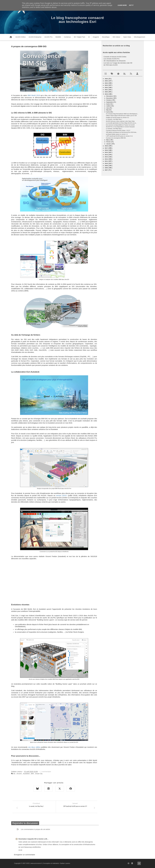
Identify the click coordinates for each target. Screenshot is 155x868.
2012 (106, 159)
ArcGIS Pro (48, 37)
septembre (110, 102)
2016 (106, 150)
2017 (106, 148)
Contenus (67, 37)
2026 (106, 79)
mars (108, 140)
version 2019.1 (62, 495)
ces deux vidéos (34, 747)
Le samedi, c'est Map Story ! (114, 119)
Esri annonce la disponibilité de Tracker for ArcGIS (120, 125)
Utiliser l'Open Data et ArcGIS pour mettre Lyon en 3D (121, 116)
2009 (106, 166)
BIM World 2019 (34, 95)
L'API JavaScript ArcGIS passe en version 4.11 (119, 136)
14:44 (20, 850)
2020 (106, 92)
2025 (106, 81)
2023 (106, 85)
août (108, 104)
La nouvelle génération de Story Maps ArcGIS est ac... (121, 123)
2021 (106, 90)
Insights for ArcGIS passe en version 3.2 (117, 117)
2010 (106, 163)
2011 (106, 161)
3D (14, 774)
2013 (106, 157)
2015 (106, 152)
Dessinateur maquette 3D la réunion (31, 839)
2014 (106, 155)
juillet (108, 106)
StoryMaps (106, 37)
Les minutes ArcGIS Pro (112, 59)
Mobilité (58, 37)
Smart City (39, 774)
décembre (110, 96)
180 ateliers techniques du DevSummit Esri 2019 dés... (122, 132)
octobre (109, 100)
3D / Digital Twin (80, 37)
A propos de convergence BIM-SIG (116, 138)
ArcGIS (19, 774)
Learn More (122, 5)
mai (107, 110)
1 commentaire (46, 772)
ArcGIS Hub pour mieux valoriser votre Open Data (120, 121)
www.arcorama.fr (36, 863)
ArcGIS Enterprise (35, 37)
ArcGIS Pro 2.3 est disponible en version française (120, 127)
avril (108, 112)
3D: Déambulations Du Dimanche (115, 61)
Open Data (127, 37)
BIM (32, 774)
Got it (131, 5)
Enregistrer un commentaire (25, 855)
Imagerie (96, 37)
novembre (110, 98)
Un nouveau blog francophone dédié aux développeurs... (122, 114)
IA (89, 37)
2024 (106, 83)
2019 (106, 94)
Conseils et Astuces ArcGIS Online (115, 57)
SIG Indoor (116, 37)
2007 (106, 170)
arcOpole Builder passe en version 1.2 (117, 134)
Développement (139, 37)
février (109, 142)
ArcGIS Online (20, 37)
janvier (109, 144)
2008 (106, 168)
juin (108, 108)
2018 (106, 146)
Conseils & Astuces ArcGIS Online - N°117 (118, 130)
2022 (106, 88)
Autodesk (26, 774)
